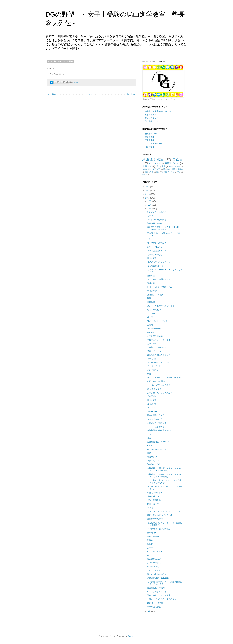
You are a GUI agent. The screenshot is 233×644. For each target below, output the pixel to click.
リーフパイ (152, 408)
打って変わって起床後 (157, 243)
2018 (148, 187)
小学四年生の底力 (155, 336)
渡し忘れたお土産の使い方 (159, 355)
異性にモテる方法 (155, 519)
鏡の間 (150, 317)
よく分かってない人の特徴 (159, 385)
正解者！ (151, 325)
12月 (150, 201)
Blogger (131, 636)
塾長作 (150, 540)
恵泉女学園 (150, 140)
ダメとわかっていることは (159, 262)
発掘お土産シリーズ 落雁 (159, 340)
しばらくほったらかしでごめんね (162, 599)
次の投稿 (52, 94)
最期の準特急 (153, 537)
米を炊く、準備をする (157, 347)
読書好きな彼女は (155, 464)
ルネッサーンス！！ (156, 563)
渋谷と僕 (151, 283)
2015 (148, 198)
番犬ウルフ (152, 457)
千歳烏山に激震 (154, 607)
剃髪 (149, 374)
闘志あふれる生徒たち (157, 574)
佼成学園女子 (175, 166)
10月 (150, 209)
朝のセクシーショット (157, 449)
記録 (179, 172)
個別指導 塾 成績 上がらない (160, 430)
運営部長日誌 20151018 (158, 442)
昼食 (149, 438)
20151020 (151, 400)
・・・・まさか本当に (157, 427)
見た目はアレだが (155, 295)
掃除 (158, 172)
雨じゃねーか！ (154, 504)
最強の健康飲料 (154, 500)
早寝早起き (152, 396)
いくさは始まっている (157, 592)
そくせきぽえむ (154, 366)
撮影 (149, 453)
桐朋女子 (147, 166)
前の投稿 (131, 94)
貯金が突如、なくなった (158, 415)
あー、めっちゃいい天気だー (160, 393)
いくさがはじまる (155, 552)
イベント (154, 163)
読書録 (145, 175)
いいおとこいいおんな (157, 212)
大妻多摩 (146, 169)
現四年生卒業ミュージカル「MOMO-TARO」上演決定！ (163, 228)
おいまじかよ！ (154, 370)
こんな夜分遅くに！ (156, 266)
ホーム (91, 94)
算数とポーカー (154, 496)
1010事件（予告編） (156, 603)
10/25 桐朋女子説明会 (157, 321)
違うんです (152, 359)
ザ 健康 (150, 508)
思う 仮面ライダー (155, 389)
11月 (150, 205)
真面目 (178, 159)
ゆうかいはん (153, 567)
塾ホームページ (152, 115)
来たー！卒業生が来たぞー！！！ (162, 306)
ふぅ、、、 (152, 434)
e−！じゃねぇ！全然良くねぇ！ (161, 287)
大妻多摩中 (150, 137)
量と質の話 (152, 291)
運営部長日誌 (177, 169)
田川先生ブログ (152, 121)
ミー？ (150, 216)
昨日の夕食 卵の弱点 (156, 381)
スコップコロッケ (155, 419)
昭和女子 (156, 169)
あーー (150, 548)
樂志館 (166, 169)
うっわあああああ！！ (157, 251)
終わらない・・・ (155, 332)
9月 (149, 611)
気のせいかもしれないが (158, 363)
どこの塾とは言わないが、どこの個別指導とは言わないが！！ (165, 481)
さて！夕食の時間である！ (159, 279)
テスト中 (151, 313)
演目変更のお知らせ (156, 223)
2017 (148, 190)
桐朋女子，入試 (168, 172)
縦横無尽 (151, 302)
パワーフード (153, 412)
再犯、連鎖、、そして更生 (159, 595)
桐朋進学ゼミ (172, 163)
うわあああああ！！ (156, 328)
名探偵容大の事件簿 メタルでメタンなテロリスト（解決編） (165, 469)
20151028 (151, 258)
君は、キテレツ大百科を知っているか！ (165, 511)
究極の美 (151, 276)
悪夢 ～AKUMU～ (156, 247)
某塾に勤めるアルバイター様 (160, 515)
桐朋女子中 (150, 147)
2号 (149, 239)
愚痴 (163, 166)
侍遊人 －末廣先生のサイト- (158, 111)
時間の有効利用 (154, 310)
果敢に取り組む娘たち (157, 220)
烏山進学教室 (153, 159)
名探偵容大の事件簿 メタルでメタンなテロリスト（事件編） (165, 475)
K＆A (149, 445)
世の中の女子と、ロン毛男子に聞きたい (165, 378)
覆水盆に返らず (154, 559)
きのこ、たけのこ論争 (157, 423)
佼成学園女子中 (152, 134)
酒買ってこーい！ (155, 351)
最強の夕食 (152, 404)
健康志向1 (152, 533)
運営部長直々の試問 (156, 588)
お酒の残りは (153, 344)
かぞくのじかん (154, 570)
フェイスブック (152, 118)
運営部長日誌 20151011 (158, 578)
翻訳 (149, 298)
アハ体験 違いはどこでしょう (160, 529)
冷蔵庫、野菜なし (155, 255)
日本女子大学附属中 (154, 143)
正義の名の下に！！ (156, 461)
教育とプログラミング (157, 493)
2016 (148, 194)
